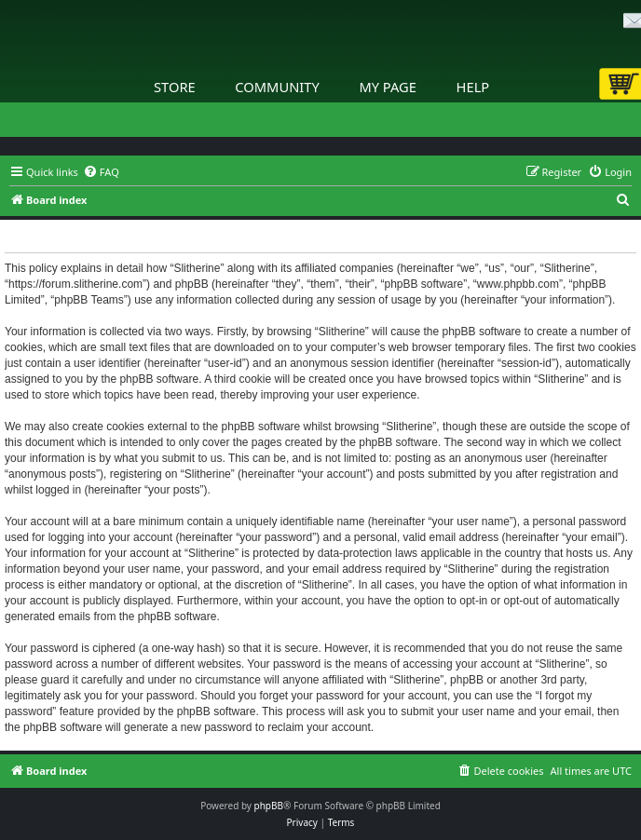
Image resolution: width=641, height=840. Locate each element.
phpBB (269, 806)
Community (277, 87)
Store (175, 87)
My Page (388, 87)
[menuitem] (101, 172)
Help (473, 87)
